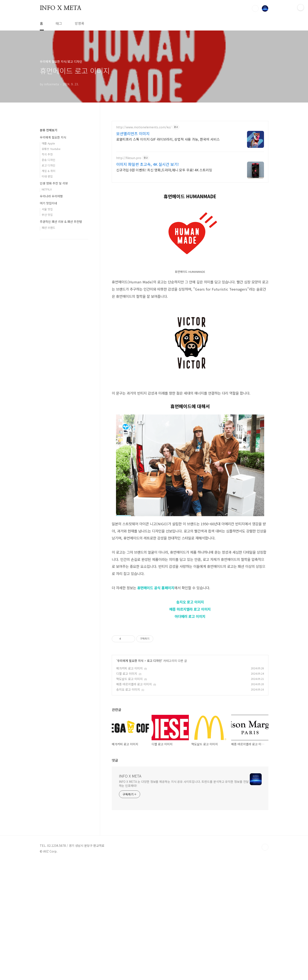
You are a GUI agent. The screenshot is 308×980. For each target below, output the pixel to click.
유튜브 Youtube (51, 276)
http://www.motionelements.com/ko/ (144, 127)
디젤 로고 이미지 (127, 792)
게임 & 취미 (49, 298)
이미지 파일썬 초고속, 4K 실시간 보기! (148, 164)
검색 (255, 8)
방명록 (79, 23)
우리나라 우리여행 (51, 323)
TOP (265, 966)
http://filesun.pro (129, 158)
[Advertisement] (190, 216)
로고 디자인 (154, 779)
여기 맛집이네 (48, 330)
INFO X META (61, 8)
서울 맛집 (47, 336)
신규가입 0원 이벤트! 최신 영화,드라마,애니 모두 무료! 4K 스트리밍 (164, 170)
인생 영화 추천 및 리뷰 (54, 310)
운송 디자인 (48, 287)
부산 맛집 (47, 342)
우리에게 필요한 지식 (130, 779)
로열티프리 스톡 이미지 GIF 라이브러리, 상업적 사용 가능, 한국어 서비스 (168, 139)
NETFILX (47, 316)
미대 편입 (47, 303)
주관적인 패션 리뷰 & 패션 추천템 (61, 349)
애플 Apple (48, 270)
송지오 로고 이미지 (190, 661)
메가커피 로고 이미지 (129, 787)
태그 (59, 23)
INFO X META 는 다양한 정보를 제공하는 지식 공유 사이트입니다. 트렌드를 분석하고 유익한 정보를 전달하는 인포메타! (184, 902)
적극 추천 (47, 281)
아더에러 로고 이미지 (190, 676)
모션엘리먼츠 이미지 (133, 133)
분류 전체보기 (48, 257)
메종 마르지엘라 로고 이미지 (190, 668)
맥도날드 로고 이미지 (129, 797)
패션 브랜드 (48, 355)
